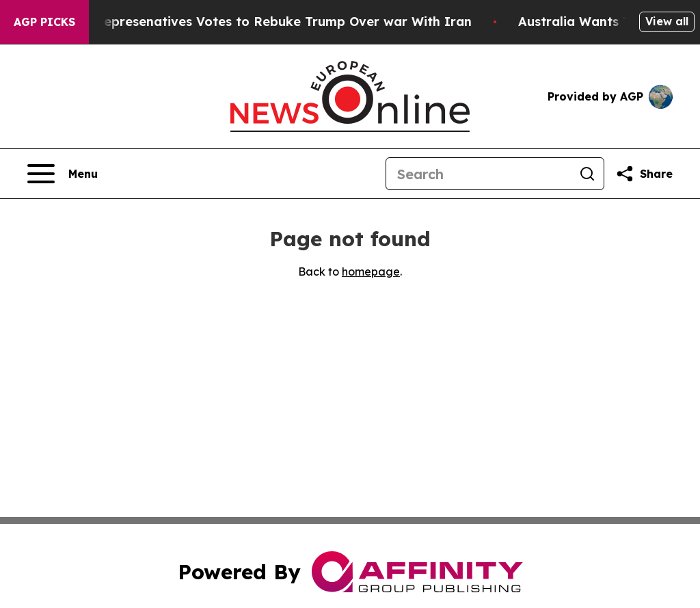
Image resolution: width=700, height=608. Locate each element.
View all (667, 21)
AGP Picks (44, 22)
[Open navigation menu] (63, 174)
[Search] (479, 174)
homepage (371, 272)
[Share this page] (644, 174)
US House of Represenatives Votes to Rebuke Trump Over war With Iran (252, 22)
